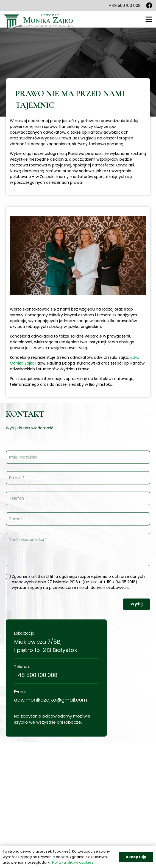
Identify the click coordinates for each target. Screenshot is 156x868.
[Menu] (149, 19)
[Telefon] (78, 498)
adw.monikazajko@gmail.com (51, 700)
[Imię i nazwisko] (78, 457)
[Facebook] (149, 6)
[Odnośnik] (39, 19)
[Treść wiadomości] (78, 549)
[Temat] (78, 519)
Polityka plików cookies (73, 862)
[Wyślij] (136, 604)
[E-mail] (78, 478)
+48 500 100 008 (36, 675)
